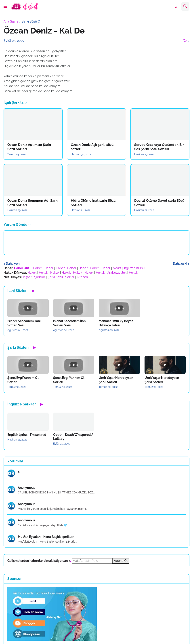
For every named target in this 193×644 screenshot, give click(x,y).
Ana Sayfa (11, 21)
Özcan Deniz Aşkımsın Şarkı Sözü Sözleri (29, 147)
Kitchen (82, 277)
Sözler (70, 277)
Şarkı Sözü (55, 277)
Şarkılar (40, 277)
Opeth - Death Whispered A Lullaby (73, 437)
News (117, 268)
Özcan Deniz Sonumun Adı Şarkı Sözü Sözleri (33, 203)
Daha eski (180, 264)
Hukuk (32, 273)
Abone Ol (121, 561)
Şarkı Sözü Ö (31, 21)
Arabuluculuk (117, 273)
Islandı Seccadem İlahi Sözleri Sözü (24, 323)
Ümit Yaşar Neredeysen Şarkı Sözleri (116, 380)
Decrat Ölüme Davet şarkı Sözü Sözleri (159, 203)
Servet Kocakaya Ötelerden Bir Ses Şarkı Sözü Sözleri (159, 147)
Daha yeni (13, 264)
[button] (5, 6)
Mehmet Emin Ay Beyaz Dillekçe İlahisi (116, 323)
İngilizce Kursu (134, 268)
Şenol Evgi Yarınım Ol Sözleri (23, 380)
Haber (38, 268)
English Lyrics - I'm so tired (27, 435)
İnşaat (27, 277)
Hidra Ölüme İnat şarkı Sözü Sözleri (93, 203)
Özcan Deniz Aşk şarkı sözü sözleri (92, 147)
